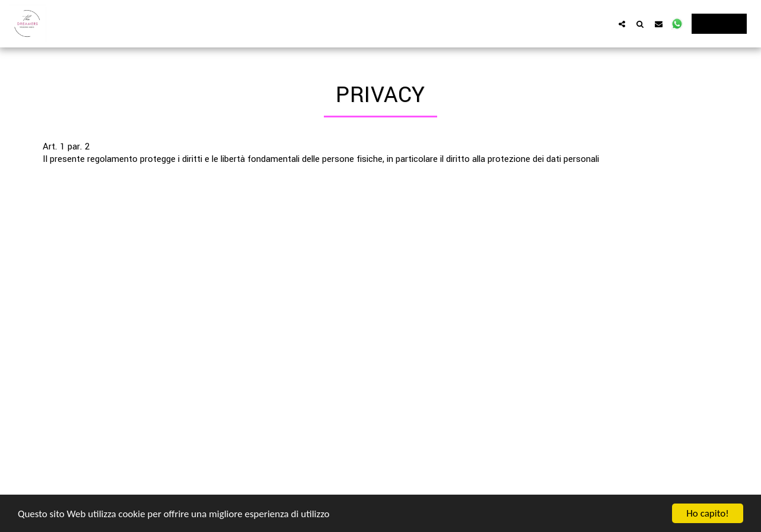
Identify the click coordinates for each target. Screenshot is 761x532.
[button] (622, 24)
